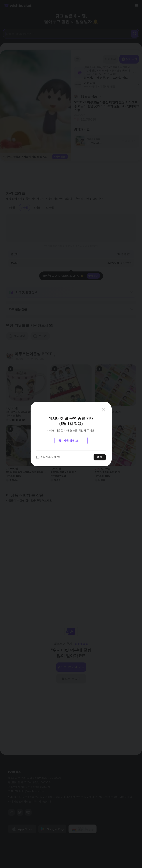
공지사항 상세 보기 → (71, 441)
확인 (100, 457)
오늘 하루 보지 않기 (49, 457)
